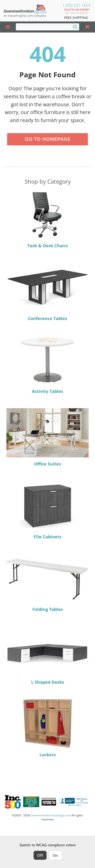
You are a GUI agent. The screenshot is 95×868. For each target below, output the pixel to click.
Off (40, 855)
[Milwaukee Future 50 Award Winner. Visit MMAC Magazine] (49, 802)
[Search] (75, 27)
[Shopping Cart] (87, 27)
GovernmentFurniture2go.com (51, 815)
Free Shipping (76, 18)
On (55, 855)
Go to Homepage (48, 139)
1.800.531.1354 (77, 5)
